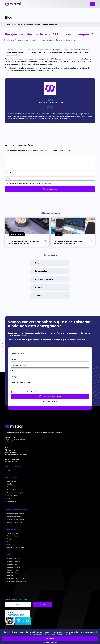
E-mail (9, 179)
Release (50, 287)
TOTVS (50, 295)
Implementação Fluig (14, 517)
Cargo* (15, 377)
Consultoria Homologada (15, 493)
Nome (9, 173)
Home (9, 25)
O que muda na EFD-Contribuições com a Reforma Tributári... (27, 242)
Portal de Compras (13, 542)
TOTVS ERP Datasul (14, 561)
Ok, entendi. (50, 639)
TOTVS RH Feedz (13, 570)
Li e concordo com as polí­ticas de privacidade (26, 392)
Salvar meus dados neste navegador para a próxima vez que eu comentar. (29, 183)
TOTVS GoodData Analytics (16, 579)
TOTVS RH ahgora (13, 573)
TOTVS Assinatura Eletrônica (17, 582)
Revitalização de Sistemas (16, 520)
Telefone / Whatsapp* (20, 365)
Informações (10, 40)
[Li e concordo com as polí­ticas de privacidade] (11, 392)
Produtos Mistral (12, 496)
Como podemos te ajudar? (22, 383)
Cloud (9, 487)
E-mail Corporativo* (14, 604)
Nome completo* (18, 353)
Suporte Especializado (14, 522)
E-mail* (15, 359)
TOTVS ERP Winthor (14, 567)
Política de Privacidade (50, 642)
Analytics (10, 539)
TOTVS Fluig (11, 576)
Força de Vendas (13, 533)
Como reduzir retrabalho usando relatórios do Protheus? (73, 242)
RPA (8, 545)
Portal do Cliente (12, 536)
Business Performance (14, 490)
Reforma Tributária (17, 234)
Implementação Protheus (16, 514)
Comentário (10, 157)
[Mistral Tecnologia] (50, 427)
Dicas (59, 234)
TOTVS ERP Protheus (14, 558)
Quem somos (11, 481)
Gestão (10, 484)
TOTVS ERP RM (12, 564)
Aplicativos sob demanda (16, 548)
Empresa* (16, 371)
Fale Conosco (12, 502)
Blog (15, 25)
